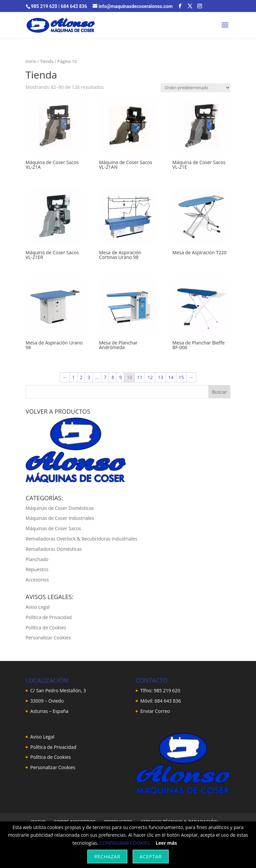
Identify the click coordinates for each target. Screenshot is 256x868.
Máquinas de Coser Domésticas (60, 508)
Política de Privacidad (49, 617)
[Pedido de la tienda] (195, 88)
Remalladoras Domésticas (54, 549)
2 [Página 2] (81, 377)
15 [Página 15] (181, 377)
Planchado (37, 559)
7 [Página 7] (105, 377)
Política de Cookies (46, 628)
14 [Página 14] (171, 377)
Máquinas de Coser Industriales (60, 518)
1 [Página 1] (73, 377)
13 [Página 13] (160, 377)
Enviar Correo (155, 711)
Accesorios (37, 580)
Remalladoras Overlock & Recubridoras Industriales (81, 539)
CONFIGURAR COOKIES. (125, 843)
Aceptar (151, 857)
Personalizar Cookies (48, 638)
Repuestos (37, 569)
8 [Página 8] (113, 377)
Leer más (166, 843)
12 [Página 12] (150, 377)
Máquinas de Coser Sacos (53, 528)
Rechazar (107, 857)
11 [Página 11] (140, 377)
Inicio (31, 61)
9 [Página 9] (120, 377)
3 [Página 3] (89, 377)
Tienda (47, 61)
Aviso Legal (38, 607)
